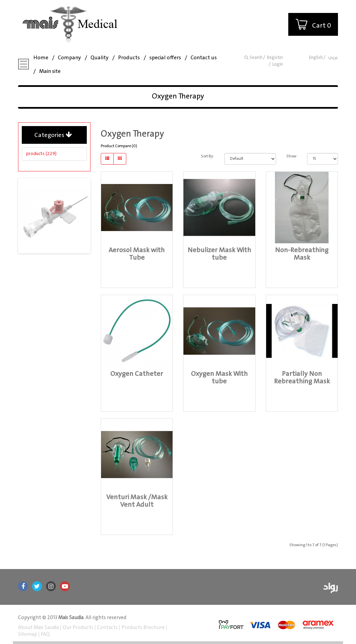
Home (41, 58)
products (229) (41, 154)
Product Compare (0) (119, 146)
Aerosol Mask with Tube (137, 254)
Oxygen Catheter (137, 374)
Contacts (107, 628)
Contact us (204, 58)
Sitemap (28, 634)
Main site (50, 71)
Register (275, 58)
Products (129, 58)
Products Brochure (143, 628)
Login (278, 65)
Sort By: (207, 156)
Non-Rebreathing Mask (302, 254)
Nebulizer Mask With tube (219, 254)
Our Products (78, 628)
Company (69, 58)
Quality (100, 58)
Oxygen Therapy (178, 96)
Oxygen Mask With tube (219, 378)
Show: (292, 156)
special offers (165, 58)
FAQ (45, 634)
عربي (333, 58)
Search (253, 58)
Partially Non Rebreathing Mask (302, 378)
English (316, 58)
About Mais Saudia (39, 628)
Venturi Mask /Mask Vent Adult (137, 501)
